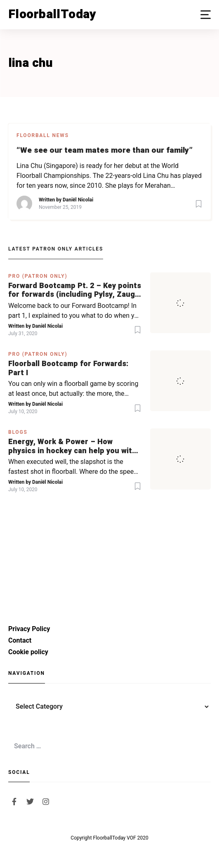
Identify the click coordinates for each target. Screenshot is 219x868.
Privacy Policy (29, 629)
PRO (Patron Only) (38, 276)
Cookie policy (28, 652)
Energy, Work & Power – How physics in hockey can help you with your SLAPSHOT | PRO (72, 446)
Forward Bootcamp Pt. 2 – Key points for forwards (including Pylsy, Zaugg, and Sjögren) (75, 290)
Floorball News (43, 135)
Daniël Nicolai (78, 200)
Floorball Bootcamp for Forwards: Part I (68, 368)
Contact (20, 640)
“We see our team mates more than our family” (105, 150)
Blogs (18, 432)
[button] (206, 15)
